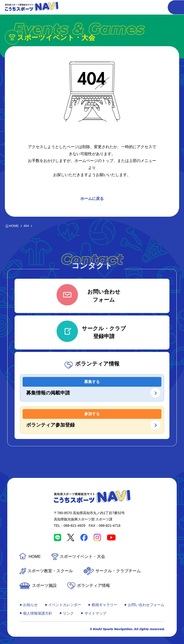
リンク (68, 613)
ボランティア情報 (93, 586)
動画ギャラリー (105, 605)
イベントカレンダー (65, 605)
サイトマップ (95, 613)
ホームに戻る (92, 199)
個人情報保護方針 (38, 613)
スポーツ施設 (44, 586)
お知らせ (30, 605)
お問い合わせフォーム (146, 605)
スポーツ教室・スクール (50, 571)
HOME (35, 557)
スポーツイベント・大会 (82, 557)
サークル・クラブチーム (118, 571)
